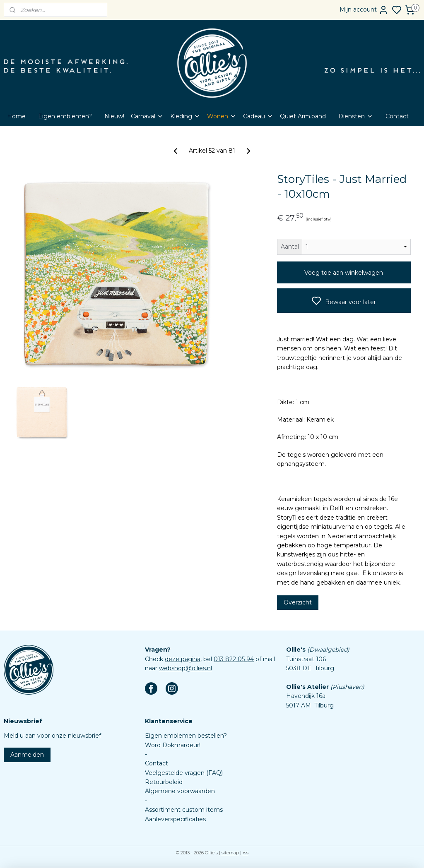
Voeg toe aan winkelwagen (344, 273)
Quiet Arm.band (303, 116)
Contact (397, 116)
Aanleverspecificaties (175, 819)
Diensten (356, 116)
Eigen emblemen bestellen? (186, 736)
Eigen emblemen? (65, 116)
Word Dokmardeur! (173, 745)
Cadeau (258, 116)
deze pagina (183, 659)
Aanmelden (27, 755)
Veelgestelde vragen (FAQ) (184, 773)
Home (16, 116)
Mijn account (364, 10)
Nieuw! (114, 116)
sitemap (230, 853)
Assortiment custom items (184, 810)
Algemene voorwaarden (180, 791)
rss (246, 853)
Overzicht (298, 602)
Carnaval (147, 116)
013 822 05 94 (234, 659)
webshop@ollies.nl (185, 668)
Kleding (185, 116)
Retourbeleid (164, 782)
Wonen (222, 116)
